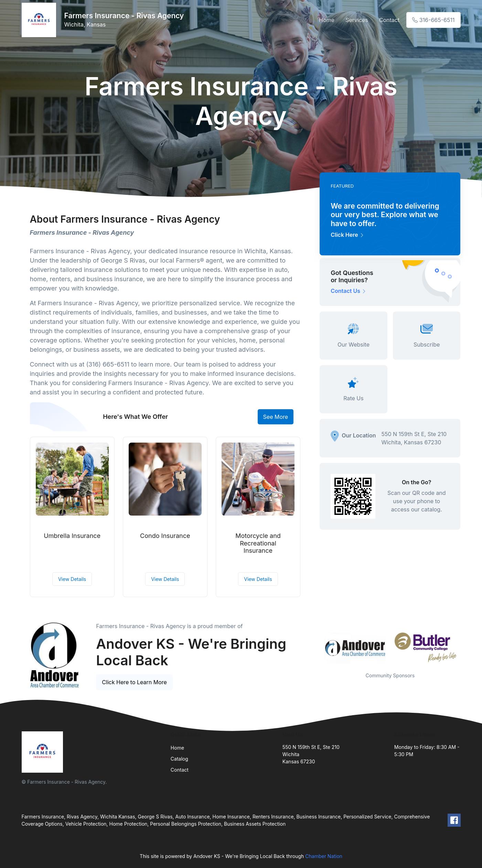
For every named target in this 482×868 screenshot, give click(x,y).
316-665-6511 (433, 20)
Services (357, 20)
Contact (389, 20)
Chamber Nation (324, 856)
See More (276, 417)
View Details (72, 579)
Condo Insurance (165, 536)
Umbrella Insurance (72, 536)
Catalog (179, 759)
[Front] (40, 20)
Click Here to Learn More (134, 682)
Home (327, 20)
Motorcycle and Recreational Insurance (258, 543)
